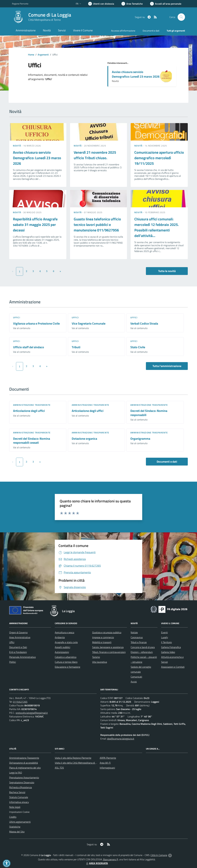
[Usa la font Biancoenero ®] (101, 4)
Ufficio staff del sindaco (29, 347)
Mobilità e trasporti (102, 642)
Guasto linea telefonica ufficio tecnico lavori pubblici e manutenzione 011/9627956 (97, 225)
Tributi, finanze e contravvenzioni (109, 652)
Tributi (76, 347)
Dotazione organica (84, 439)
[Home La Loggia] (42, 17)
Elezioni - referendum (142, 652)
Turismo (96, 657)
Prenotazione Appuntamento (24, 777)
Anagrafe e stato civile (66, 642)
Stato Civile (138, 347)
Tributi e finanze (139, 642)
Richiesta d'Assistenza (21, 787)
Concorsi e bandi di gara (143, 647)
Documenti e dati (167, 462)
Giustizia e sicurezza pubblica (107, 632)
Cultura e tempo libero (66, 662)
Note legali (15, 807)
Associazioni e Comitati (173, 667)
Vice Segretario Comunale (89, 323)
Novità (17, 146)
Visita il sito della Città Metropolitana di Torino (78, 763)
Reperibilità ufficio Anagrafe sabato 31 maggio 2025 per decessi (35, 225)
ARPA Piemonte (108, 758)
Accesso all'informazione (123, 31)
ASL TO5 (59, 768)
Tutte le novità (167, 271)
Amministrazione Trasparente (24, 758)
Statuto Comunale (19, 797)
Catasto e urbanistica (66, 657)
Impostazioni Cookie (19, 812)
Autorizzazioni (62, 652)
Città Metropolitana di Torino (44, 20)
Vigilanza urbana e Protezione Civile (36, 323)
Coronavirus (137, 637)
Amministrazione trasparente (32, 405)
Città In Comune (159, 855)
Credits (13, 817)
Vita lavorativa (100, 662)
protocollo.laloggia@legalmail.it (32, 713)
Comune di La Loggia (50, 15)
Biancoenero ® (111, 859)
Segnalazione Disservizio (22, 782)
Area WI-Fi (105, 763)
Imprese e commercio (103, 637)
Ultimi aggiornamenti (20, 822)
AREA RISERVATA (97, 863)
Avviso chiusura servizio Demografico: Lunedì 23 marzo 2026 (136, 74)
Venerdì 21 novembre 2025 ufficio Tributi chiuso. (95, 155)
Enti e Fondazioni (18, 652)
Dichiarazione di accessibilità (24, 763)
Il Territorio (166, 642)
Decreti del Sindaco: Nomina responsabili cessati (32, 441)
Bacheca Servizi (17, 792)
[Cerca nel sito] (181, 17)
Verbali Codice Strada (144, 323)
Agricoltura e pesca (64, 632)
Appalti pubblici (62, 647)
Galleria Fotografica (171, 647)
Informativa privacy (19, 802)
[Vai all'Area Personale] (166, 4)
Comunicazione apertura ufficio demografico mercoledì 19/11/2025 (159, 158)
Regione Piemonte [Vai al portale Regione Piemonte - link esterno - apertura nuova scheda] (20, 4)
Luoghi (165, 637)
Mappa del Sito (17, 832)
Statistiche (15, 827)
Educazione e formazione (67, 667)
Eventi (164, 632)
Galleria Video (168, 652)
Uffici (17, 317)
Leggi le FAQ (16, 773)
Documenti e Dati (18, 647)
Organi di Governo (18, 632)
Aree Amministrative (20, 637)
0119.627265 (20, 702)
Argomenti (43, 55)
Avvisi (134, 682)
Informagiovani (107, 768)
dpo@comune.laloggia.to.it (121, 739)
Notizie (134, 632)
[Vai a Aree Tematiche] (132, 4)
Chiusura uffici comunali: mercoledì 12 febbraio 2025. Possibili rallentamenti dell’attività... (157, 227)
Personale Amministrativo (22, 657)
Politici (13, 662)
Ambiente (60, 637)
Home (31, 55)
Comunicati (136, 677)
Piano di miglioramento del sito (25, 768)
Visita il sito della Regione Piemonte (73, 758)
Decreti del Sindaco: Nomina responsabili (149, 413)
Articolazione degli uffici (29, 411)
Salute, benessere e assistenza (108, 647)
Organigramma (140, 439)
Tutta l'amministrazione (167, 366)
